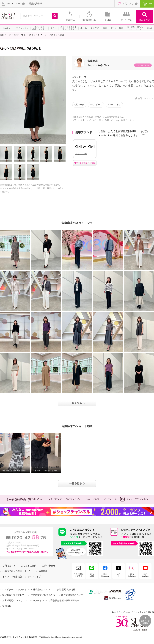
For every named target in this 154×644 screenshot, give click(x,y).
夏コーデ (80, 105)
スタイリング (55, 499)
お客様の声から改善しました (17, 571)
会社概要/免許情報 (66, 590)
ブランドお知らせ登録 (86, 163)
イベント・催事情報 (12, 577)
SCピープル (20, 35)
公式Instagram (132, 575)
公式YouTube (145, 575)
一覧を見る (76, 403)
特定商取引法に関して (13, 595)
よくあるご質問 (29, 566)
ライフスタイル (74, 499)
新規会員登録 (35, 4)
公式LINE (92, 575)
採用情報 (7, 606)
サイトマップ (34, 577)
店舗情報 (43, 571)
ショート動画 (92, 499)
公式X (118, 575)
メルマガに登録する (78, 575)
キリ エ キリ (115, 105)
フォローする (143, 65)
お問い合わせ (49, 566)
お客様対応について (12, 601)
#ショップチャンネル (134, 499)
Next (63, 100)
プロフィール (110, 499)
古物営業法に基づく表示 (43, 595)
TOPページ (5, 35)
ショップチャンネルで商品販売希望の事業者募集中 (54, 601)
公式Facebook (105, 575)
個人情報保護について (72, 595)
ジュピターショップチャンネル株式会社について (27, 590)
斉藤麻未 (93, 61)
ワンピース (96, 105)
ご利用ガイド (9, 566)
